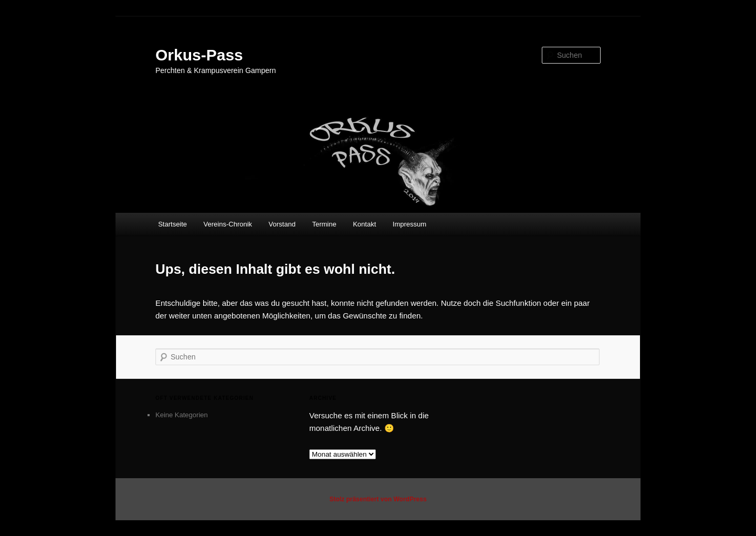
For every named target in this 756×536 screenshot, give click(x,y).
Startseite (172, 224)
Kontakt (364, 224)
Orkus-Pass (199, 55)
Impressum (409, 224)
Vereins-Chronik (228, 224)
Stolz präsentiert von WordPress (378, 499)
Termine (324, 224)
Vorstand (282, 224)
